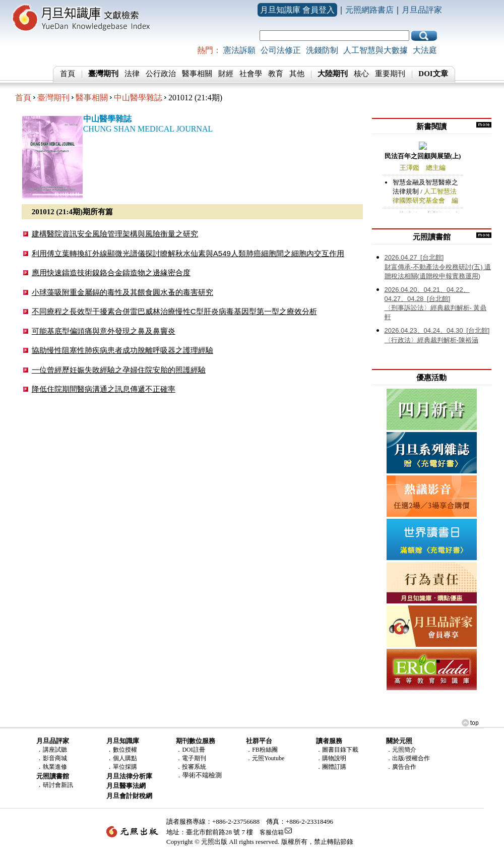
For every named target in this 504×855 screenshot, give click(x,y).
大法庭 (425, 50)
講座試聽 (55, 750)
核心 (361, 74)
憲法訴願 (239, 50)
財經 (226, 74)
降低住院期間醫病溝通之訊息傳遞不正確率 (104, 389)
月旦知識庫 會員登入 (297, 10)
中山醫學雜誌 (138, 98)
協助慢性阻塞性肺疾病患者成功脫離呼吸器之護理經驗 (122, 350)
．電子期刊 (191, 758)
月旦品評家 (422, 10)
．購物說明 (331, 758)
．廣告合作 (401, 767)
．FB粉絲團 (262, 750)
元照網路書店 (369, 10)
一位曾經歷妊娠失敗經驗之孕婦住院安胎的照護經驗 (119, 370)
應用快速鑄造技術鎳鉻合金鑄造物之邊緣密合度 (111, 272)
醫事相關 (197, 74)
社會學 (251, 74)
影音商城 (55, 758)
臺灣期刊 (53, 98)
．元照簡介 (401, 750)
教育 (276, 74)
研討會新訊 (58, 785)
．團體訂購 (331, 767)
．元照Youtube (265, 758)
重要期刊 (390, 74)
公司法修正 (281, 50)
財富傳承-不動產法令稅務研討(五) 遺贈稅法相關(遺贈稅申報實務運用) (438, 267)
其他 (297, 74)
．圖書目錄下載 (337, 750)
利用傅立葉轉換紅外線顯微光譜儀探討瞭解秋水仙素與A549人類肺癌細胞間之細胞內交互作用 (188, 253)
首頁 (68, 74)
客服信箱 (272, 832)
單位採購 (125, 767)
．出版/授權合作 (408, 758)
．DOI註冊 (190, 750)
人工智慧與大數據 (375, 50)
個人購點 (125, 758)
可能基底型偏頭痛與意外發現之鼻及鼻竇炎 (104, 331)
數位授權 (125, 750)
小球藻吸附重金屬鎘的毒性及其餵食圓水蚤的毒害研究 (122, 292)
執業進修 (55, 767)
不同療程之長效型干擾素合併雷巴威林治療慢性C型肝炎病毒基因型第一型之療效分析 (174, 311)
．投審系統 (191, 767)
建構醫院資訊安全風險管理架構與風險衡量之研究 (115, 234)
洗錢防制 (322, 50)
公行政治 (161, 74)
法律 (132, 74)
